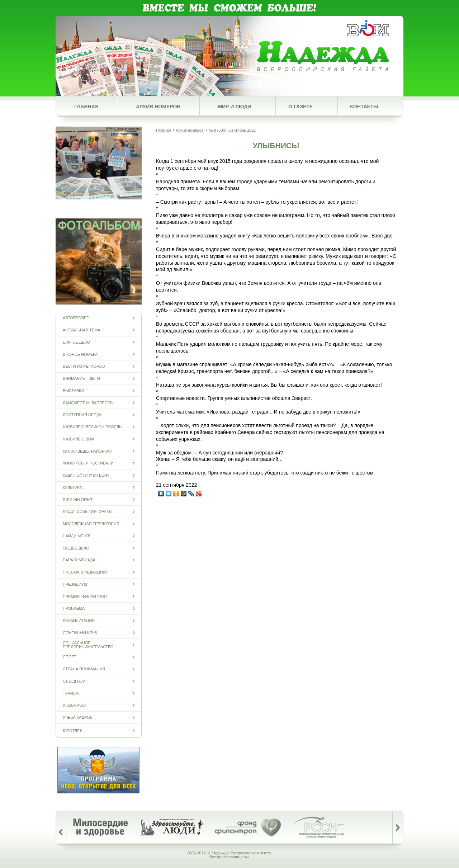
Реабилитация (79, 621)
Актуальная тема (82, 330)
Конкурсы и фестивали (88, 463)
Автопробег (76, 318)
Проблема (74, 608)
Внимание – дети (81, 379)
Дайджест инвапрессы (88, 403)
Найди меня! (76, 536)
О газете (301, 107)
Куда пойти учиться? (86, 475)
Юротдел (73, 730)
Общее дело (76, 548)
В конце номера (80, 354)
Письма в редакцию (85, 572)
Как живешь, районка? (87, 451)
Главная (86, 107)
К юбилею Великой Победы (93, 427)
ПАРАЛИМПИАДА (79, 560)
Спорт (70, 657)
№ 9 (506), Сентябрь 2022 (232, 130)
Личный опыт (78, 499)
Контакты (364, 107)
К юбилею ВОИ (78, 439)
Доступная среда (82, 415)
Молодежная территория (91, 524)
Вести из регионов (84, 366)
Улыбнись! (74, 705)
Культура (72, 487)
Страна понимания (84, 669)
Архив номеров (158, 107)
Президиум (75, 584)
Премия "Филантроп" (85, 596)
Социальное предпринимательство (88, 645)
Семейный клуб (80, 633)
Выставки (73, 390)
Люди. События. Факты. (88, 512)
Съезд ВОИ (74, 681)
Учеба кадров (78, 718)
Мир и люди (234, 107)
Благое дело (76, 342)
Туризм (71, 693)
